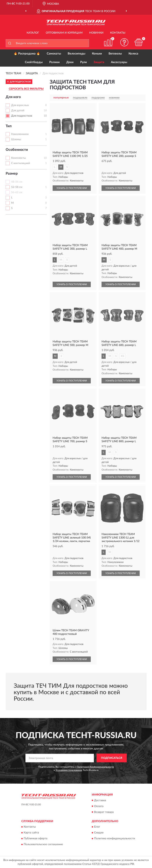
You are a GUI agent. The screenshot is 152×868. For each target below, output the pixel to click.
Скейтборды (34, 62)
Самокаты (54, 54)
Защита (99, 62)
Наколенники (20, 134)
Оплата (99, 806)
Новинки (96, 33)
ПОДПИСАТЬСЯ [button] (112, 758)
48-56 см (17, 182)
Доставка (100, 800)
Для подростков (22, 116)
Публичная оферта (36, 839)
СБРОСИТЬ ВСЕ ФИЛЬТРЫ (26, 89)
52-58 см (17, 187)
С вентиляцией (21, 163)
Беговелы (115, 54)
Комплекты (18, 158)
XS (122, 356)
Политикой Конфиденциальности (95, 767)
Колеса (133, 54)
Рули (84, 62)
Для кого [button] (13, 97)
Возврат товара (104, 812)
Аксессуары (119, 62)
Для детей (18, 111)
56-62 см (17, 192)
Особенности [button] (17, 150)
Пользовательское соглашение (43, 844)
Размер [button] (12, 174)
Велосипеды (76, 54)
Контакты (118, 33)
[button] (124, 42)
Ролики (54, 62)
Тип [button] (9, 126)
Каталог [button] (33, 33)
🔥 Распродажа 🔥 (27, 54)
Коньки (97, 54)
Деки (70, 62)
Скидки (99, 833)
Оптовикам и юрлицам (64, 33)
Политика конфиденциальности (115, 839)
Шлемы (16, 139)
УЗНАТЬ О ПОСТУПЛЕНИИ (72, 188)
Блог (97, 827)
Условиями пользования (69, 770)
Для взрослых (20, 105)
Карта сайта (31, 833)
